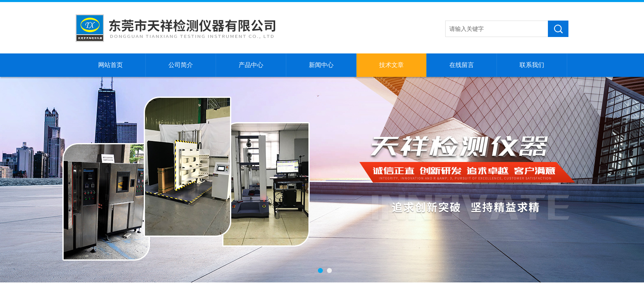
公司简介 (181, 65)
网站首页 (110, 65)
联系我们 (532, 65)
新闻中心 (321, 65)
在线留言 (462, 65)
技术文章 (391, 65)
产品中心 (251, 65)
